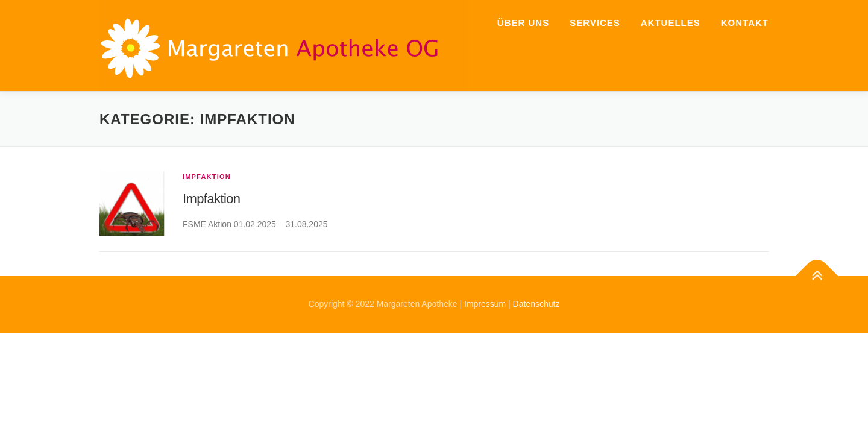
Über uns (523, 23)
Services (595, 23)
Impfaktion (207, 177)
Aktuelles (671, 23)
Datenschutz (536, 304)
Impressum (485, 304)
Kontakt (745, 23)
